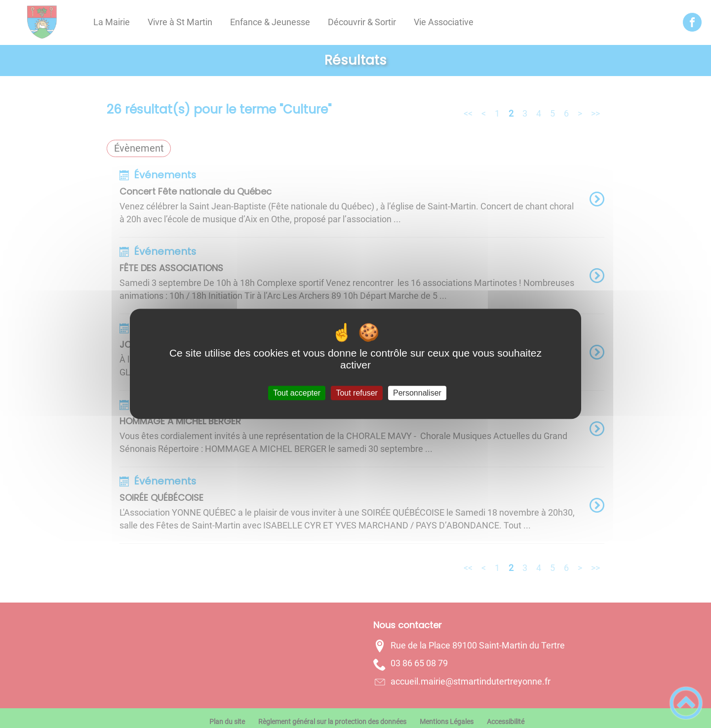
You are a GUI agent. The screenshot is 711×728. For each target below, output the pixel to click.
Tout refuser (356, 393)
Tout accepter (297, 393)
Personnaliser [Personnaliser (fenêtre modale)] (417, 393)
